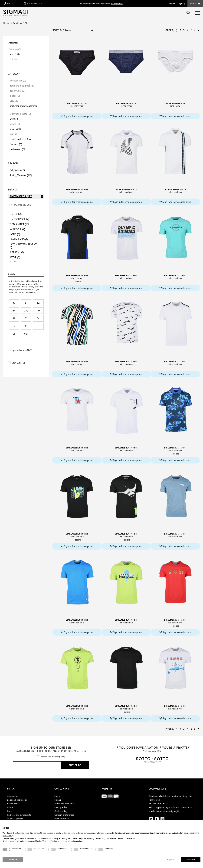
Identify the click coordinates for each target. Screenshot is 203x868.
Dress (14, 101)
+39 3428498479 (34, 3)
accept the (53, 757)
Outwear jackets (20, 114)
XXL (26, 334)
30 (14, 303)
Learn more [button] (13, 860)
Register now (117, 3)
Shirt (14, 119)
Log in (172, 3)
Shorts (15, 129)
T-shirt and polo (21, 139)
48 (14, 318)
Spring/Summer (21, 175)
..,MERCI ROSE (19, 219)
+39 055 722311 (14, 3)
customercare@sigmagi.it (167, 811)
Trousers (16, 144)
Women (15, 49)
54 (38, 318)
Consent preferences (64, 815)
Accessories (18, 80)
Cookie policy (61, 811)
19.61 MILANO (19, 239)
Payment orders (62, 819)
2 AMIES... (17, 252)
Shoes (15, 124)
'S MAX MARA (19, 224)
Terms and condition (64, 804)
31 (26, 303)
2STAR (15, 257)
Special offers (22, 350)
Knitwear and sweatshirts (23, 107)
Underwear (17, 149)
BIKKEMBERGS (21, 196)
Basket (193, 3)
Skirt (14, 134)
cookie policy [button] (8, 836)
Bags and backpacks (22, 86)
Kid (13, 59)
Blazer (15, 96)
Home (6, 23)
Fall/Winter (18, 170)
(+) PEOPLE (17, 229)
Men (15, 54)
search (188, 13)
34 (14, 310)
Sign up (182, 3)
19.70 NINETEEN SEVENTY (24, 246)
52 (26, 318)
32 (38, 303)
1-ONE (15, 234)
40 (38, 310)
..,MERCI (16, 214)
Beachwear (17, 91)
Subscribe (75, 765)
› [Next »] (198, 30)
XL (14, 334)
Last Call (18, 363)
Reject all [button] (171, 860)
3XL (26, 310)
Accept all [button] (191, 860)
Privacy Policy (61, 807)
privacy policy (58, 757)
